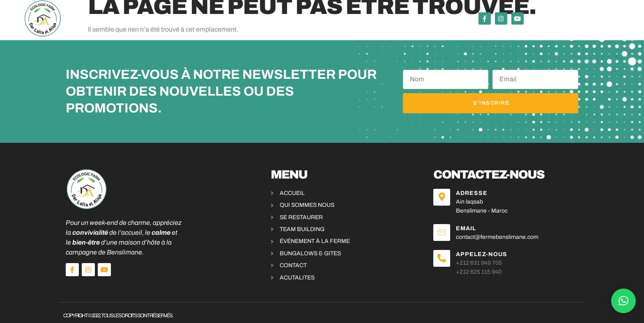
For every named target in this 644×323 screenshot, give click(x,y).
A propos (416, 19)
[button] (623, 301)
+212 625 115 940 (480, 266)
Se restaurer (183, 19)
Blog (450, 19)
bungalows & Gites (356, 19)
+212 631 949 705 (480, 257)
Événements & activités (264, 18)
